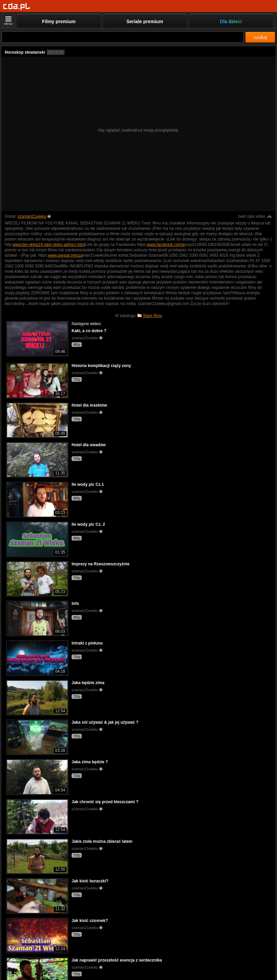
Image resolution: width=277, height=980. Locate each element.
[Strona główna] (17, 7)
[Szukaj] (123, 37)
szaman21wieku (32, 216)
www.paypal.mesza (65, 255)
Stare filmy (152, 316)
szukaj (260, 37)
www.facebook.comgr (166, 245)
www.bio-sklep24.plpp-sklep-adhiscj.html (49, 245)
